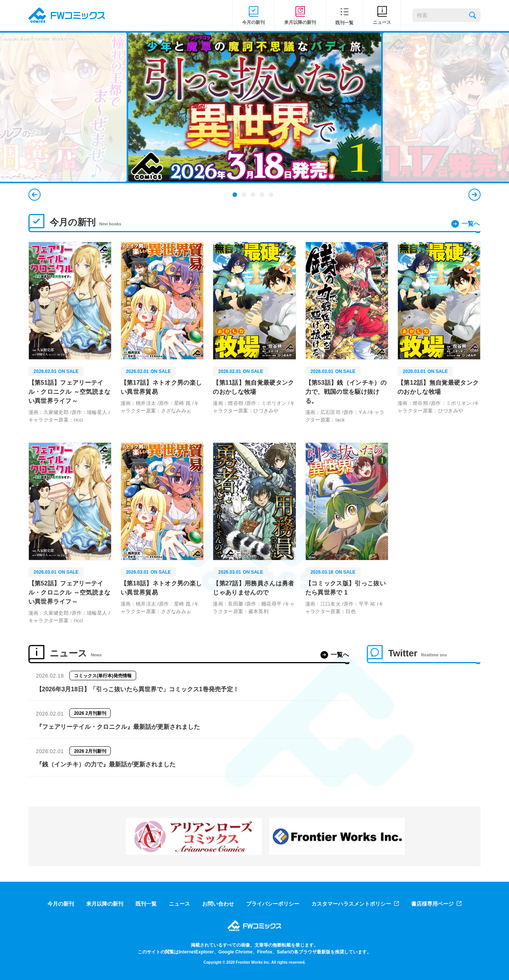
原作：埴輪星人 (89, 412)
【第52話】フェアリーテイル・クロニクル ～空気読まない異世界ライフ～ (70, 592)
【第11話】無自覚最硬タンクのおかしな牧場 (253, 387)
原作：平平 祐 (360, 604)
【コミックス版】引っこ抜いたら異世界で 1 (346, 588)
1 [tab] (236, 194)
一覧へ (471, 224)
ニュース (179, 904)
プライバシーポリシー (273, 904)
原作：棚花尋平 (264, 604)
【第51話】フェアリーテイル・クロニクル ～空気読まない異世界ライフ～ (70, 392)
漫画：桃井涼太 (138, 403)
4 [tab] (264, 194)
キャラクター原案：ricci (56, 420)
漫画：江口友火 (323, 604)
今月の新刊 (61, 904)
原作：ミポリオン (266, 403)
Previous (35, 195)
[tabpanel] (255, 107)
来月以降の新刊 (105, 904)
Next (474, 195)
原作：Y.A (355, 412)
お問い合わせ (218, 904)
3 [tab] (254, 194)
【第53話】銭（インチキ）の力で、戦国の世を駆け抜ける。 (346, 392)
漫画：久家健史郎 (49, 412)
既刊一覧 (146, 904)
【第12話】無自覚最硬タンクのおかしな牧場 (438, 387)
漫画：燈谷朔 (228, 403)
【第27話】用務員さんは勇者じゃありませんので (253, 588)
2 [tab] (245, 194)
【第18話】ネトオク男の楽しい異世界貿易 (161, 588)
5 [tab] (273, 194)
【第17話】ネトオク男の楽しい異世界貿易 (161, 387)
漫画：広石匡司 (323, 412)
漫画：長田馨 (228, 604)
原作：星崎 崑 (175, 403)
